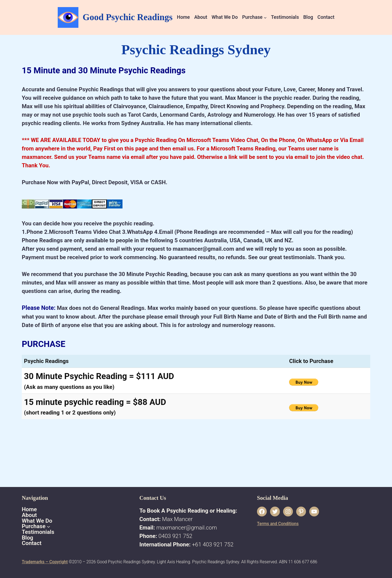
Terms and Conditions (278, 524)
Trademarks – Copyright (45, 562)
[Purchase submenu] (265, 17)
